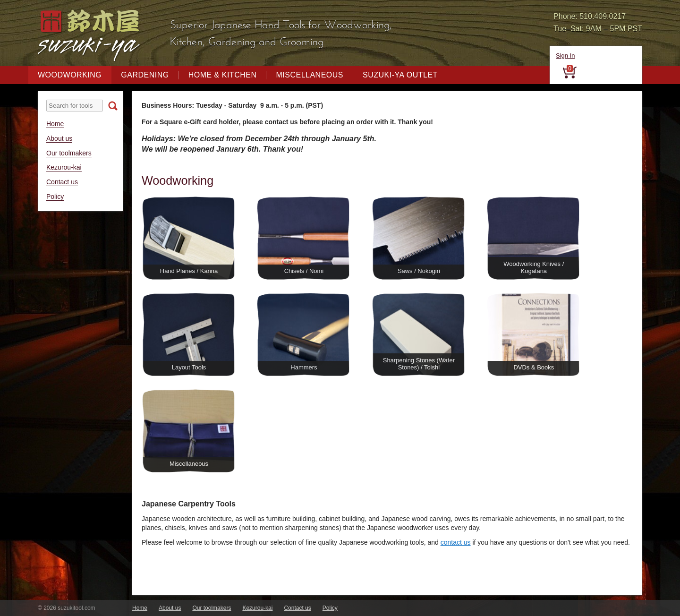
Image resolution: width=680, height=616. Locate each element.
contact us (456, 542)
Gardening (145, 75)
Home (55, 124)
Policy (55, 197)
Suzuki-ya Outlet (400, 75)
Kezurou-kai (64, 167)
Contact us (62, 182)
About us (59, 138)
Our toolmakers (69, 153)
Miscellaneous (310, 75)
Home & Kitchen (223, 75)
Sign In (565, 56)
